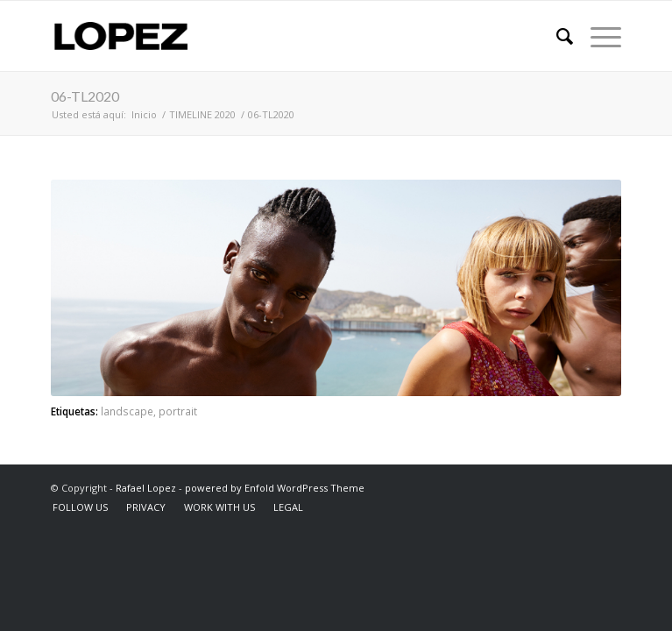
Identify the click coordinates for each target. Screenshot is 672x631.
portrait (178, 411)
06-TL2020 (85, 96)
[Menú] (597, 36)
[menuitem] (556, 36)
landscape (127, 411)
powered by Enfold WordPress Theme (275, 488)
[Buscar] (556, 36)
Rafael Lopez (146, 488)
